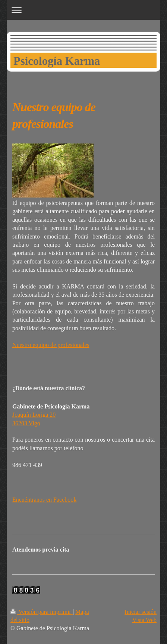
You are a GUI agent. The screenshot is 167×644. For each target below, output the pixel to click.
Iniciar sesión (141, 612)
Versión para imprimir (42, 612)
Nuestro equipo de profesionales (51, 345)
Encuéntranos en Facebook (44, 500)
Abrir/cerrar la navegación (83, 10)
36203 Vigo (26, 423)
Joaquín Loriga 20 (34, 415)
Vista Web (144, 620)
